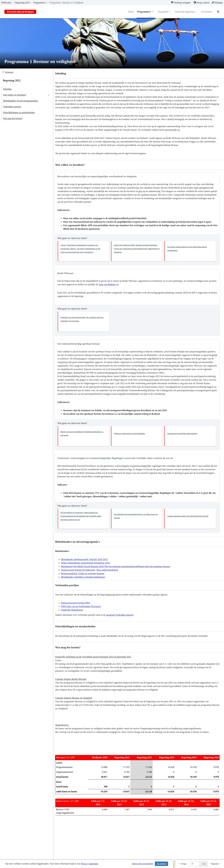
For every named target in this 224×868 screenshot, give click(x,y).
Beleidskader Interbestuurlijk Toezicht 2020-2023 (86, 563)
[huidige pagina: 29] (195, 864)
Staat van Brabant (114, 288)
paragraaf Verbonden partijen (122, 618)
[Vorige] (182, 864)
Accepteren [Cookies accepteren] (162, 864)
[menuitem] (181, 3)
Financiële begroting (186, 12)
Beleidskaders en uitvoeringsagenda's (21, 101)
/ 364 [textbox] (203, 864)
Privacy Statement (89, 864)
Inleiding (7, 89)
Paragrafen (164, 12)
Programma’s (146, 12)
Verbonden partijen (12, 107)
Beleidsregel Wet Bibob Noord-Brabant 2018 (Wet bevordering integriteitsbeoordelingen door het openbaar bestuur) (118, 570)
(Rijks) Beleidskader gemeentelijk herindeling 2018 (87, 566)
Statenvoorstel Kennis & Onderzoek (80, 573)
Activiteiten (206, 12)
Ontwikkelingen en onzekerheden (19, 112)
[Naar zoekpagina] (218, 12)
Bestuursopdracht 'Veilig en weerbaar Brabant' (85, 577)
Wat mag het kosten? (13, 118)
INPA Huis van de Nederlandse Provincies (83, 610)
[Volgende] (216, 864)
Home (131, 12)
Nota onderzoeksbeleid (109, 573)
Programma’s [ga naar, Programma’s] (40, 3)
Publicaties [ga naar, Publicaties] (6, 3)
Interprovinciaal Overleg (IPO (77, 606)
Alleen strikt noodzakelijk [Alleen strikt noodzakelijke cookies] (142, 864)
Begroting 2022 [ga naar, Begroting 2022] (22, 3)
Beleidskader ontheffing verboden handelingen (85, 581)
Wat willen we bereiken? (15, 95)
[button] (85, 255)
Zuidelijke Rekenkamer (74, 613)
